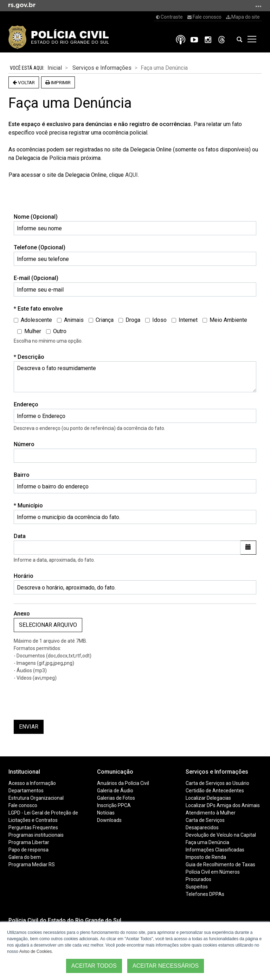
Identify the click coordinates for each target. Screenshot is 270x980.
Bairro (22, 475)
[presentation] (67, 701)
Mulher (29, 331)
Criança (101, 320)
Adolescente (33, 320)
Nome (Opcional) (36, 217)
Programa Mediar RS (32, 864)
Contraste (169, 17)
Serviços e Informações (102, 68)
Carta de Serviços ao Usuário (217, 783)
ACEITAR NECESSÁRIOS (166, 966)
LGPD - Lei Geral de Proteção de (43, 813)
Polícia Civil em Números (213, 872)
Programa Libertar (29, 842)
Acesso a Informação (32, 783)
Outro (56, 331)
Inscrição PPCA (114, 805)
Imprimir (58, 82)
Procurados (198, 879)
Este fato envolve (43, 308)
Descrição (34, 356)
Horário (24, 576)
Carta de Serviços (205, 820)
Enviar (29, 727)
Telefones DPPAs (205, 894)
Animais (70, 320)
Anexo (22, 614)
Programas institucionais (36, 835)
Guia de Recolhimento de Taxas (220, 864)
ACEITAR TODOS (94, 966)
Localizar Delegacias (208, 798)
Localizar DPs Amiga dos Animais (223, 805)
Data (20, 536)
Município (33, 505)
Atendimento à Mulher (211, 813)
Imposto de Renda (206, 857)
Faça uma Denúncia (207, 842)
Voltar (24, 82)
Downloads (109, 820)
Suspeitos (197, 887)
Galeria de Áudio (115, 791)
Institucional (24, 772)
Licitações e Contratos (33, 820)
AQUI (131, 175)
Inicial (55, 68)
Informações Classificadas (215, 850)
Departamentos (26, 791)
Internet (185, 320)
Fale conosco (204, 17)
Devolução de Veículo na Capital (221, 835)
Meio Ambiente (225, 320)
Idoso (156, 320)
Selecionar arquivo (48, 625)
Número (24, 444)
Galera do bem (25, 857)
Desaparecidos (202, 828)
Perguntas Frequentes (33, 828)
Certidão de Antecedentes (215, 791)
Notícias (106, 813)
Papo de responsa (28, 850)
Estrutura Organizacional (36, 798)
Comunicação (115, 772)
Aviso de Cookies (36, 951)
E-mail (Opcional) (36, 278)
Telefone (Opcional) (40, 247)
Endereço (26, 404)
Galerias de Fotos (116, 798)
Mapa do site (243, 17)
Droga (129, 320)
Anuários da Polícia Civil (123, 783)
